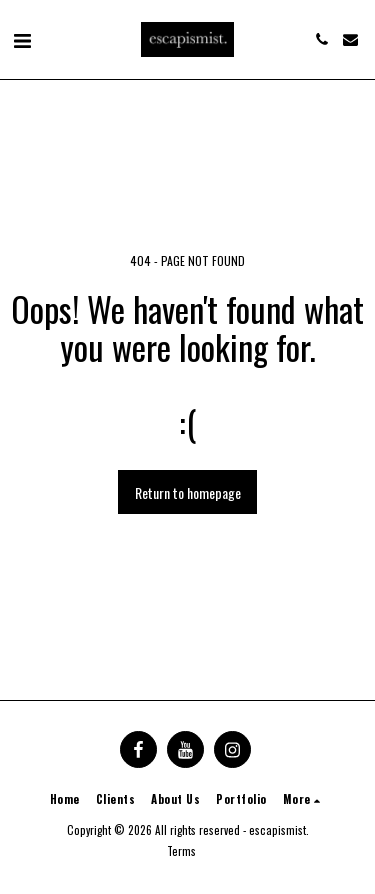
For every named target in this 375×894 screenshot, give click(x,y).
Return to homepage (188, 492)
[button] (22, 39)
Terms (181, 851)
